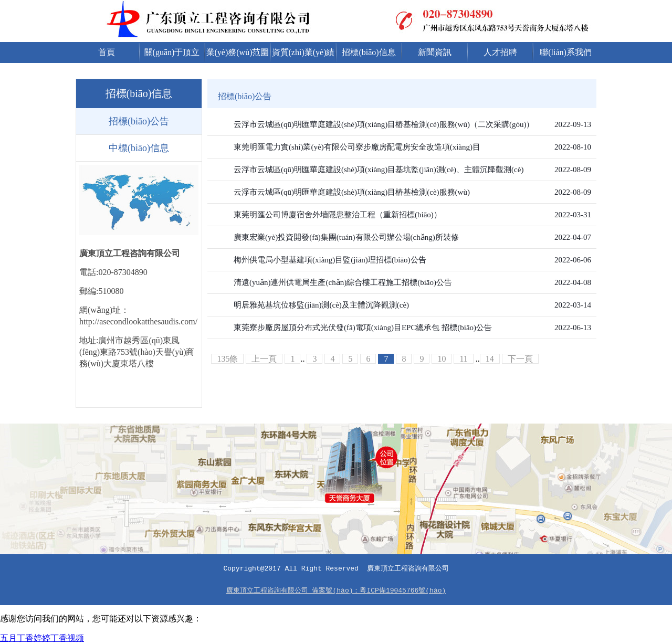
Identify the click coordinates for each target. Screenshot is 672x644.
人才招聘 (500, 52)
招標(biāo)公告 (139, 121)
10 (442, 359)
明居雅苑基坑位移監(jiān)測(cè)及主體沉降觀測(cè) (321, 305)
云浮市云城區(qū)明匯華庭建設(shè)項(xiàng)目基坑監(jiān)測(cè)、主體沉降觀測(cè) (379, 170)
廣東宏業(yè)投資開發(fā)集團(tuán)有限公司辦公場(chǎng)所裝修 (346, 237)
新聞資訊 (435, 52)
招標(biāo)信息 (369, 52)
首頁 (107, 52)
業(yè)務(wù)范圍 (238, 52)
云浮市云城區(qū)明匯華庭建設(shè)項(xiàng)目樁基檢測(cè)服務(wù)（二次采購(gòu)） (384, 124)
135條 (227, 359)
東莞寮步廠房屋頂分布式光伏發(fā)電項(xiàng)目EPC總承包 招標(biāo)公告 (363, 328)
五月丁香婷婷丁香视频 (42, 638)
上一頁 (264, 359)
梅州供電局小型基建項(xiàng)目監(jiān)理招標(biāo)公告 (330, 260)
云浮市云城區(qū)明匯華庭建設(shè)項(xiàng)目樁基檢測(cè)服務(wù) (352, 192)
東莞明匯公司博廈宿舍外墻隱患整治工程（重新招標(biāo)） (338, 215)
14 (490, 359)
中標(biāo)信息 (139, 148)
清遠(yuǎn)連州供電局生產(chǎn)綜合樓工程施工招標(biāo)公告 (343, 282)
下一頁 (520, 359)
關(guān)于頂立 (172, 52)
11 (463, 359)
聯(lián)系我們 (566, 52)
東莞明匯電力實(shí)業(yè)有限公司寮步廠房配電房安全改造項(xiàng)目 (357, 147)
